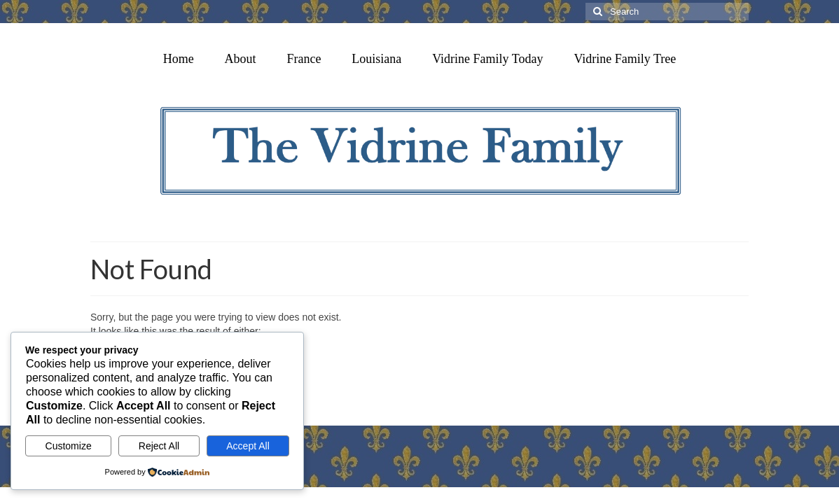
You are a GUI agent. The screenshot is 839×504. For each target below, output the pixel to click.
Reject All (159, 446)
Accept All (248, 446)
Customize (69, 446)
